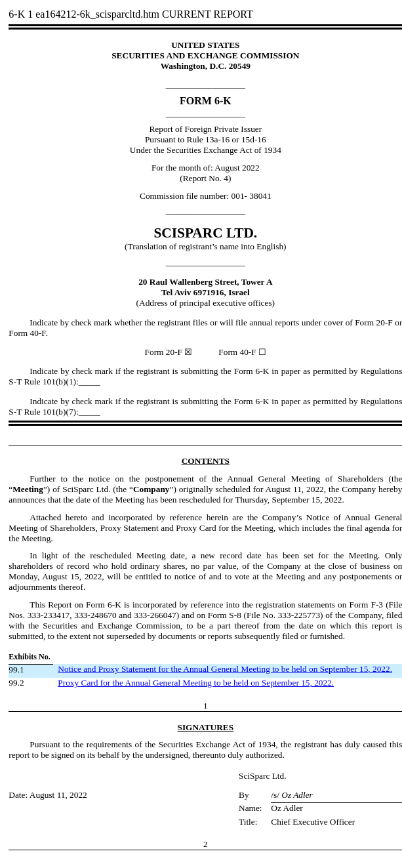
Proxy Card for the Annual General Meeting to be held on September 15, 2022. (196, 683)
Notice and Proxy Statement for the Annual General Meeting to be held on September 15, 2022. (225, 669)
